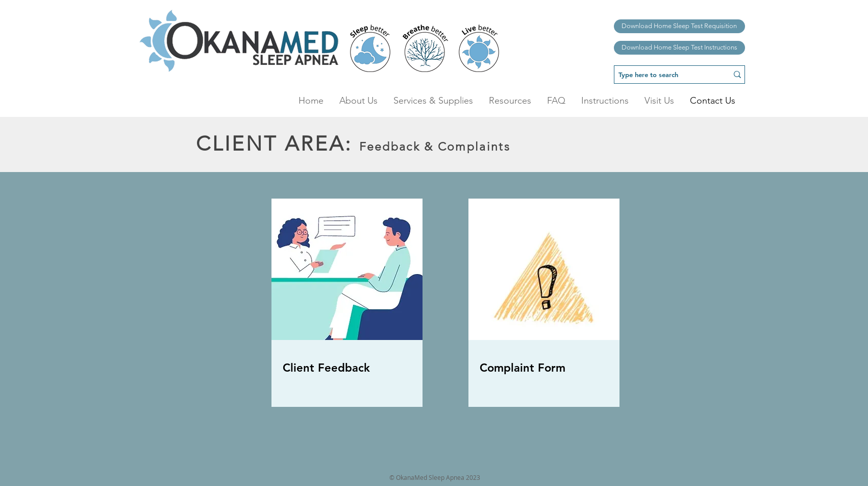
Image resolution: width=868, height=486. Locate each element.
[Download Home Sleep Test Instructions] (679, 48)
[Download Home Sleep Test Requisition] (679, 26)
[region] (348, 312)
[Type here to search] (663, 75)
